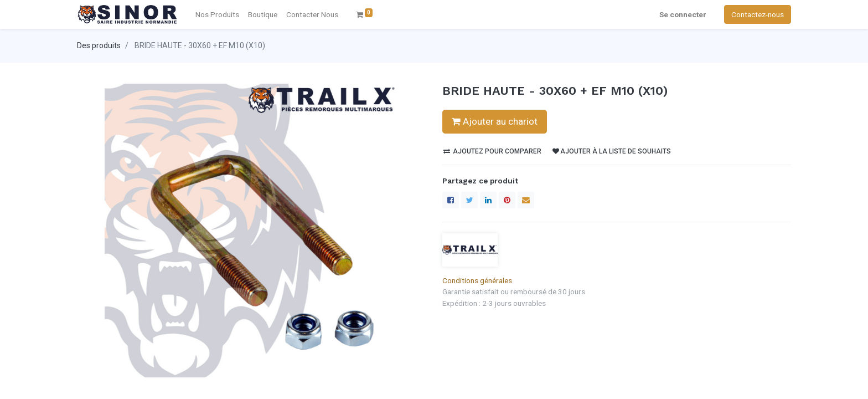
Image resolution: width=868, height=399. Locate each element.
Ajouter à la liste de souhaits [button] (612, 151)
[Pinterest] (507, 200)
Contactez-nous (758, 14)
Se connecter (683, 14)
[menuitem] (312, 14)
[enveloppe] (526, 200)
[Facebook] (451, 200)
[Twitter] (469, 200)
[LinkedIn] (488, 200)
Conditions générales (477, 280)
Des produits (99, 45)
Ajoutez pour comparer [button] (492, 151)
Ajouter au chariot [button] (495, 121)
